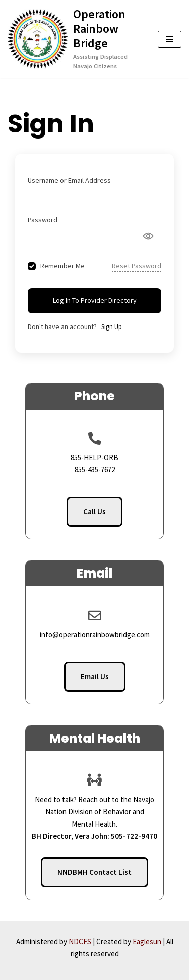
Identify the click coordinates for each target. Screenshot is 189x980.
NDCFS (80, 942)
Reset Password (137, 266)
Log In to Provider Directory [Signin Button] (95, 300)
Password (43, 220)
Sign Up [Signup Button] (112, 327)
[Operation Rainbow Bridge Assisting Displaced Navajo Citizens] (75, 39)
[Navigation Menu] (170, 39)
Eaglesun (147, 942)
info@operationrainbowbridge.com (95, 635)
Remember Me (62, 266)
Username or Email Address (69, 180)
